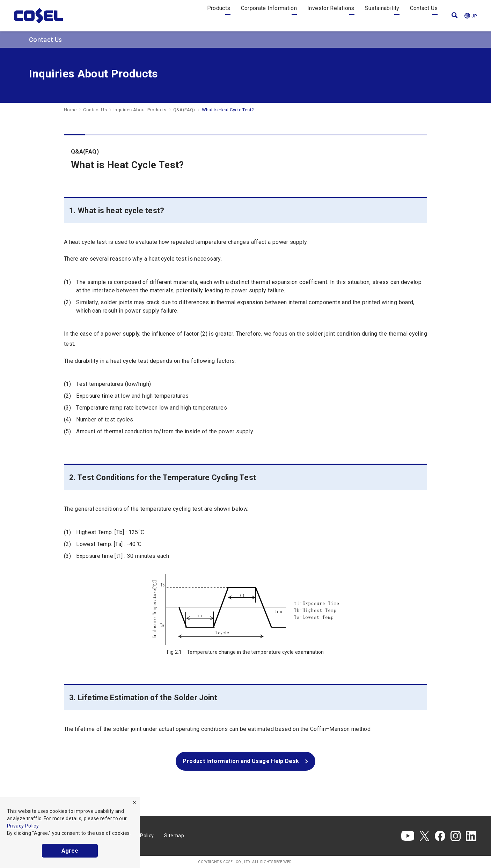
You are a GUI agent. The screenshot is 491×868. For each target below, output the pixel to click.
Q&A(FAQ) (184, 110)
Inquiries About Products (140, 110)
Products (219, 16)
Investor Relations (331, 16)
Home (70, 110)
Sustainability (382, 16)
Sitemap (174, 836)
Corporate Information (269, 16)
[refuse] (134, 802)
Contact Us (424, 16)
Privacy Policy (23, 826)
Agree (70, 851)
